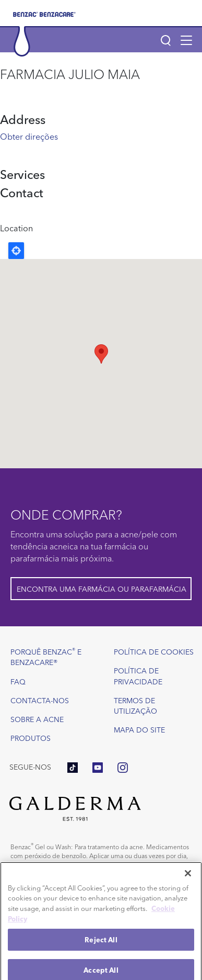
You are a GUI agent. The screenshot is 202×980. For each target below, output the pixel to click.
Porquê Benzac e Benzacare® (46, 656)
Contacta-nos (40, 700)
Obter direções (29, 136)
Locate (16, 251)
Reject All (101, 948)
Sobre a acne (37, 719)
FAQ (18, 681)
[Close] (188, 882)
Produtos (31, 738)
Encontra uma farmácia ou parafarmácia (102, 589)
